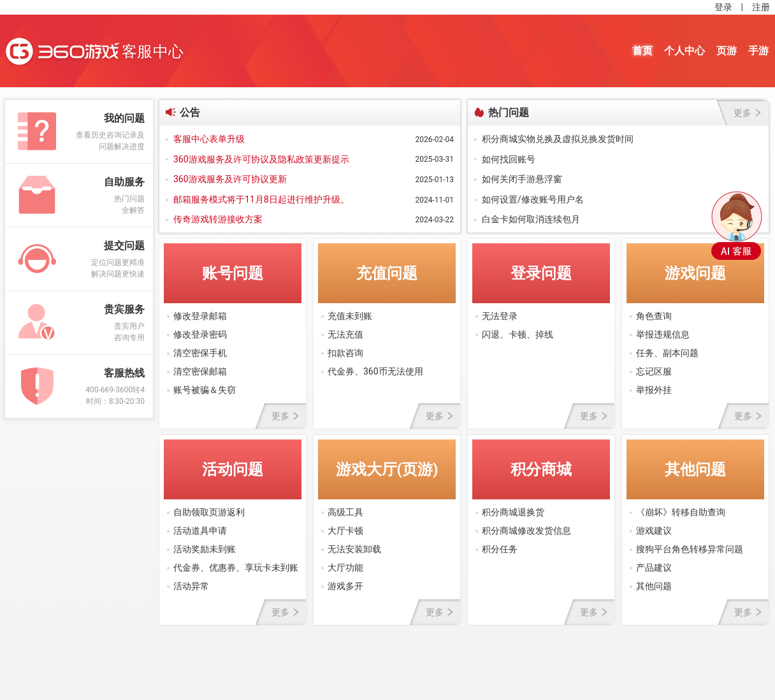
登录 (723, 7)
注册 (761, 7)
